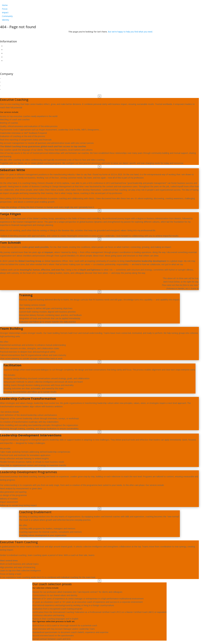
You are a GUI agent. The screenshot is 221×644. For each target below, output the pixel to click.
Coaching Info (10, 61)
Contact (8, 46)
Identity (5, 20)
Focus (5, 9)
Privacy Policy (10, 53)
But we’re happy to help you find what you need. (130, 32)
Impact (5, 12)
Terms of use (10, 50)
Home (5, 5)
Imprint (7, 57)
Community (7, 16)
